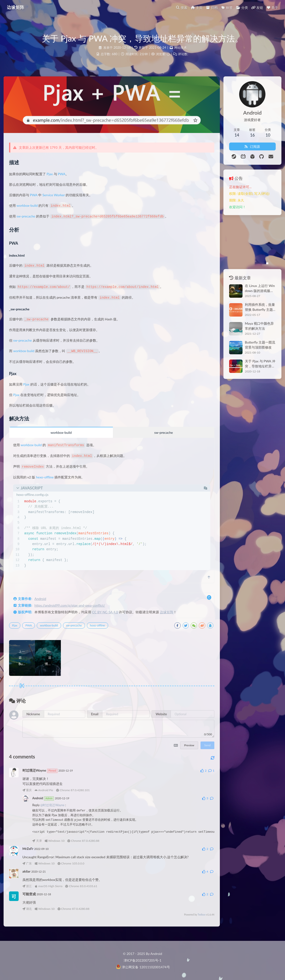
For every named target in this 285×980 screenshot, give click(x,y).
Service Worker (58, 200)
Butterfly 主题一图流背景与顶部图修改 (254, 345)
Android (45, 602)
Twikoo (187, 917)
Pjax (54, 179)
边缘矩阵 (171, 615)
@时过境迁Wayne (56, 808)
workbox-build (31, 211)
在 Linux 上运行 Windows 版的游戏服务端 (253, 288)
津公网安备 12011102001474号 (143, 967)
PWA (66, 179)
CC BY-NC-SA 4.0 (109, 615)
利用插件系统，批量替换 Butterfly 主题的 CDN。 (254, 307)
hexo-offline (49, 480)
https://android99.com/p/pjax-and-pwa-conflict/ (74, 608)
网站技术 (180, 48)
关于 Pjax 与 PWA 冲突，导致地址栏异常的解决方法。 (254, 364)
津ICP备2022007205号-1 (142, 960)
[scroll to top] (194, 580)
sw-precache (30, 221)
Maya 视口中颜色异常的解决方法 (254, 326)
